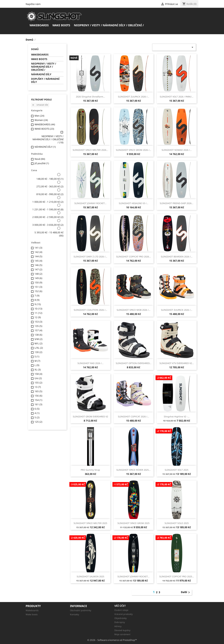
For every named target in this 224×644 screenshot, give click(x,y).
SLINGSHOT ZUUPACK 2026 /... (134, 97)
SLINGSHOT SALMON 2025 (90, 576)
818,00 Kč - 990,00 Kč (50, 194)
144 (38, 256)
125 (38, 422)
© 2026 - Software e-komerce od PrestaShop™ (112, 640)
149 (38, 278)
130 (38, 352)
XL (38, 369)
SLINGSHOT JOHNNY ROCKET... (90, 203)
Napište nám (33, 4)
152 (38, 291)
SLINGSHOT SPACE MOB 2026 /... (134, 310)
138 (38, 335)
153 (38, 322)
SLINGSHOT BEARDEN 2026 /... (177, 257)
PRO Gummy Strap (90, 470)
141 (38, 248)
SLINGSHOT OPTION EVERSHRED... (134, 363)
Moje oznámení (122, 634)
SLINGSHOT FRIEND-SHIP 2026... (177, 203)
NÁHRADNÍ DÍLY (41, 74)
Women (41, 120)
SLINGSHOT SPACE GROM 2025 (133, 523)
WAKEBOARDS (39, 25)
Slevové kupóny (122, 630)
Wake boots (32, 614)
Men (39, 116)
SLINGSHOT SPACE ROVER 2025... (133, 470)
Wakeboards (32, 610)
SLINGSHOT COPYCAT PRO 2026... (134, 257)
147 (38, 269)
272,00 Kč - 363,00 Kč (50, 186)
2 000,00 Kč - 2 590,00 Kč (48, 217)
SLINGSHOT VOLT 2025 (177, 470)
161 (38, 404)
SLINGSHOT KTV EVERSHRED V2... (177, 363)
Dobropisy (120, 622)
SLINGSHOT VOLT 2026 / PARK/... (177, 97)
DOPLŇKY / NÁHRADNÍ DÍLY (45, 80)
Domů (35, 49)
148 (38, 274)
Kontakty (75, 614)
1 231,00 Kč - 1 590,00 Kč (48, 209)
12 (38, 317)
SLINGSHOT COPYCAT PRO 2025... (177, 576)
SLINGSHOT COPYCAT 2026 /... (133, 417)
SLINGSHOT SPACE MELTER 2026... (90, 150)
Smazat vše (40, 105)
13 (38, 387)
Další (186, 592)
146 (38, 265)
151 (38, 287)
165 (38, 391)
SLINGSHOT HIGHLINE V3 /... (134, 203)
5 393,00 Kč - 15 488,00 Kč (49, 234)
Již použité (42, 163)
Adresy (118, 626)
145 (38, 261)
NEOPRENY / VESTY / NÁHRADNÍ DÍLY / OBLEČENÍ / (109, 25)
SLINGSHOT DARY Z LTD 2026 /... (90, 257)
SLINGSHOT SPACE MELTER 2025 (90, 523)
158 (38, 374)
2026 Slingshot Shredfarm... (90, 97)
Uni (38, 378)
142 (38, 252)
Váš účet (120, 606)
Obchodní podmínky (81, 610)
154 (38, 400)
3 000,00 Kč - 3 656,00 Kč (48, 225)
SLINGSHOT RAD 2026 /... (90, 363)
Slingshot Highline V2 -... (177, 417)
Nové (40, 159)
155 (38, 383)
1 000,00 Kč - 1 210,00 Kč (48, 202)
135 (38, 326)
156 (38, 396)
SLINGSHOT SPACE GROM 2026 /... (134, 150)
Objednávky (120, 618)
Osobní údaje (121, 610)
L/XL (39, 348)
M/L (38, 343)
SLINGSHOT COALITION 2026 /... (90, 310)
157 (38, 330)
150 (38, 282)
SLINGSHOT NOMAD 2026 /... (177, 150)
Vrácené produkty (124, 614)
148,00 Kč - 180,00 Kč (50, 179)
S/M (38, 339)
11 (38, 313)
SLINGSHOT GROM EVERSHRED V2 (90, 417)
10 (38, 309)
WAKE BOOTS (61, 25)
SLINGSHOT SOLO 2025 (177, 523)
